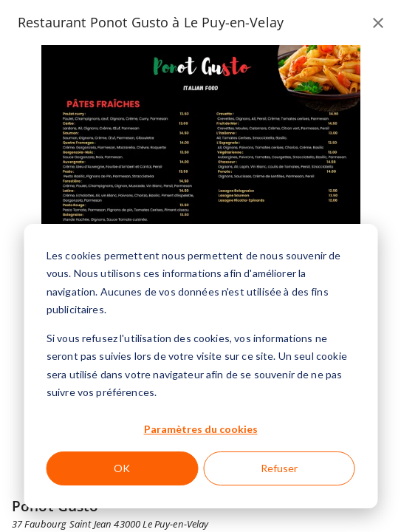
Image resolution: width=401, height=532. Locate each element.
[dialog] (200, 366)
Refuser (279, 468)
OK (122, 468)
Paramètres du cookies (201, 429)
